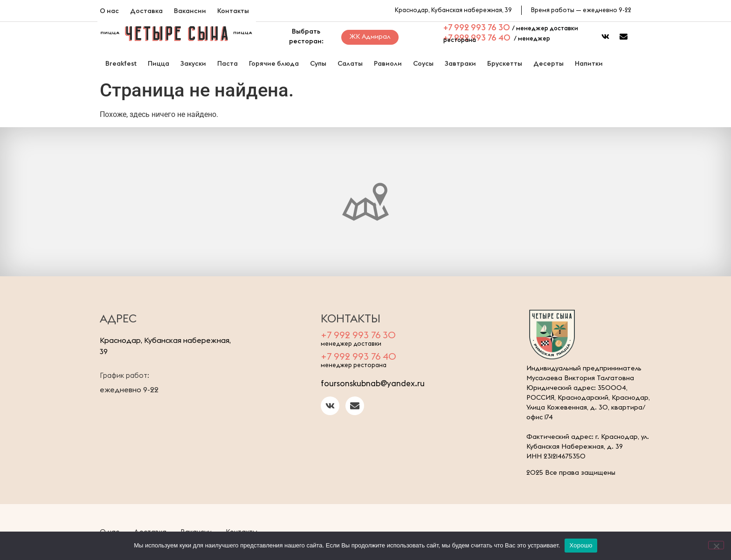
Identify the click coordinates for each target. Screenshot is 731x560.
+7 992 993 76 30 (477, 27)
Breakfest (121, 63)
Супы (318, 63)
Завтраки (460, 63)
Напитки (589, 63)
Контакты (233, 11)
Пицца (159, 63)
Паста (228, 63)
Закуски (193, 63)
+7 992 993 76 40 (477, 38)
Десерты (548, 63)
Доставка (146, 11)
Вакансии (190, 11)
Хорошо (581, 545)
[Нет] (716, 545)
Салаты (350, 63)
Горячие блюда (274, 63)
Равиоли (388, 63)
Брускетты (505, 63)
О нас (109, 11)
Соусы (423, 63)
